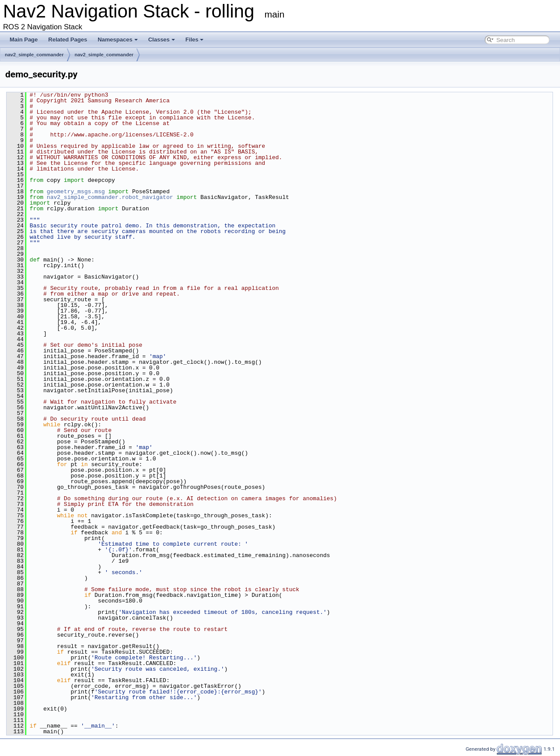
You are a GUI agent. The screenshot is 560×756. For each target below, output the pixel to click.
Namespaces (118, 40)
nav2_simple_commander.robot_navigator (110, 197)
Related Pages (68, 40)
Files (195, 40)
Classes (162, 40)
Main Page (24, 40)
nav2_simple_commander (34, 55)
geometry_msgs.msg (76, 192)
